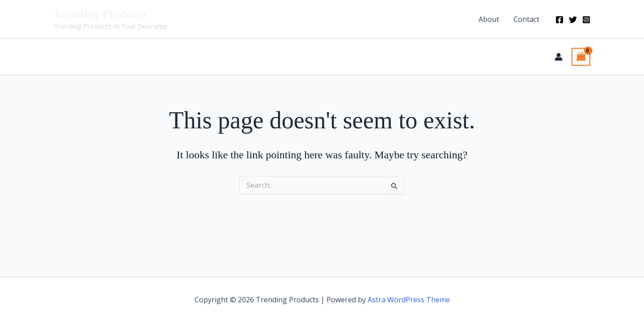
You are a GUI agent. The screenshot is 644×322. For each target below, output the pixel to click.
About (489, 19)
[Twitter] (573, 20)
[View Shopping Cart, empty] (581, 57)
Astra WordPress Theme (409, 300)
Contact (526, 19)
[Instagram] (586, 20)
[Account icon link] (559, 57)
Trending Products (100, 14)
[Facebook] (559, 20)
